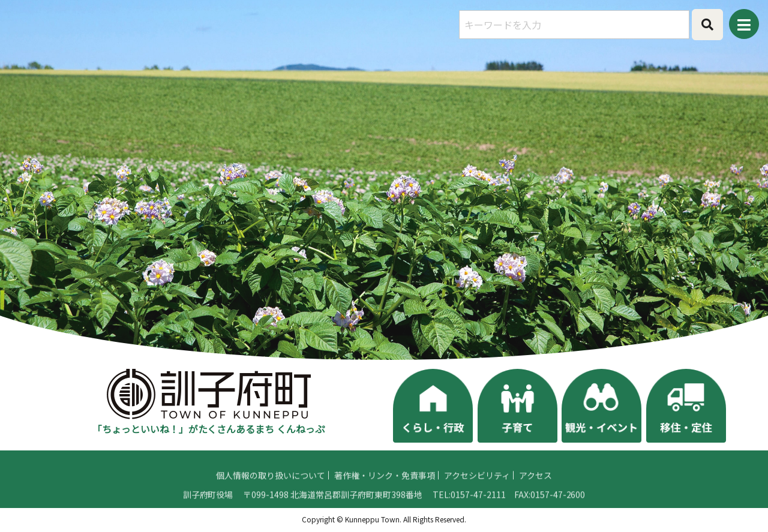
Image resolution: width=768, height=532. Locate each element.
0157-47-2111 (478, 512)
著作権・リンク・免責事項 (385, 493)
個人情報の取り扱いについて (271, 493)
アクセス (535, 493)
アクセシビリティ (477, 493)
